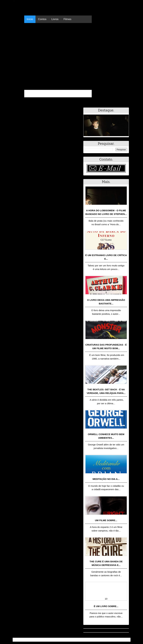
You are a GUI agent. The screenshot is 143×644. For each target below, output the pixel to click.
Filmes (67, 19)
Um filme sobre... (106, 520)
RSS (127, 640)
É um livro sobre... (106, 606)
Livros (55, 19)
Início (30, 19)
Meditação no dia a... (106, 479)
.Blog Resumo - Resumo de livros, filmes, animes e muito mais (49, 640)
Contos (42, 19)
